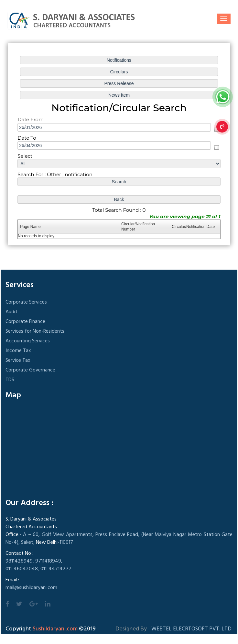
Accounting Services (28, 341)
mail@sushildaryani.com (31, 588)
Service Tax (18, 360)
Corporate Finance (25, 322)
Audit (11, 312)
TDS (10, 380)
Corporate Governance (30, 370)
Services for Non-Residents (35, 331)
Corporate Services (26, 302)
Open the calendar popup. (216, 147)
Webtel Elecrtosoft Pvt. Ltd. (192, 629)
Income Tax (18, 351)
